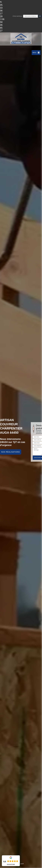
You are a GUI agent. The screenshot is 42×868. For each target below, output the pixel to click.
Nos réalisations (11, 452)
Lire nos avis (11, 864)
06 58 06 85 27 (2, 25)
